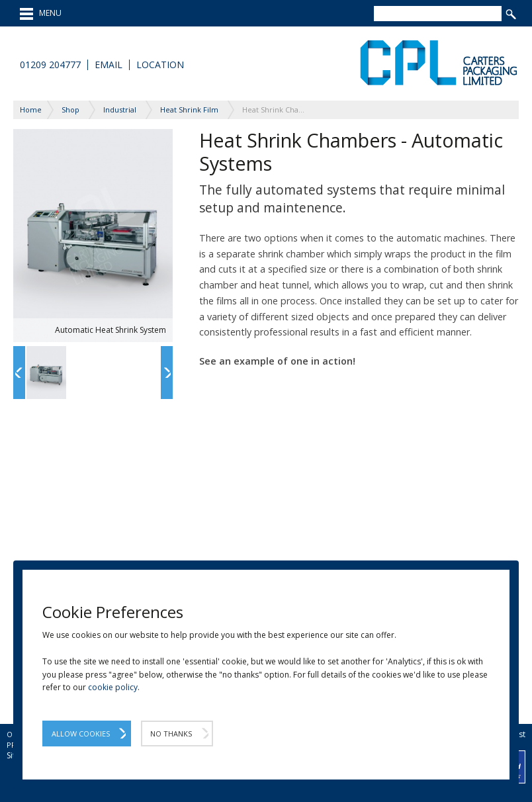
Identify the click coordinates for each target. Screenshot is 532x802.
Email (109, 65)
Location (160, 65)
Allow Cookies (81, 734)
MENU (41, 14)
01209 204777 (50, 65)
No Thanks (171, 734)
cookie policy (113, 687)
